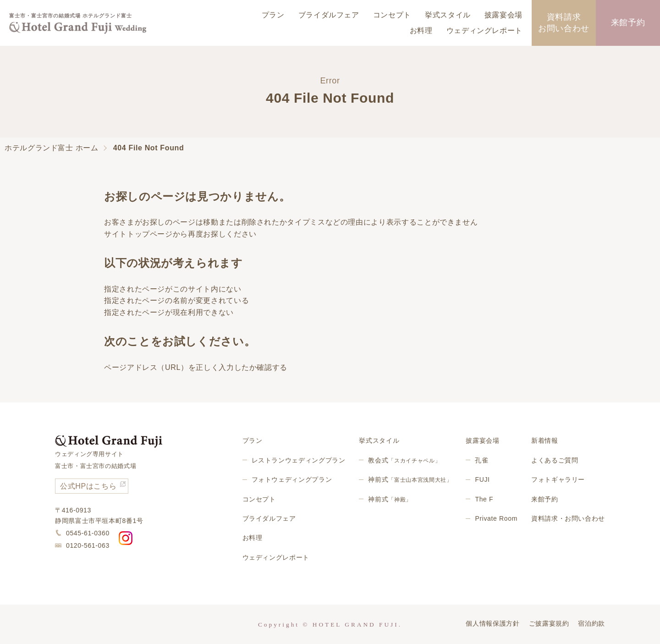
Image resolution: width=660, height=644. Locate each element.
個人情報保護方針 (492, 623)
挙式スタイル (448, 15)
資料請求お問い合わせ (564, 23)
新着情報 (545, 440)
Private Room (496, 518)
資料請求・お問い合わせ (568, 518)
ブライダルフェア (329, 15)
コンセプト (392, 15)
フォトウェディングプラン (292, 479)
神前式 (410, 479)
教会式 (404, 460)
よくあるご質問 (555, 460)
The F (484, 499)
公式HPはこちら (88, 486)
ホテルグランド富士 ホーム (52, 148)
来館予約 (628, 22)
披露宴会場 (503, 15)
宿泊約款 (591, 623)
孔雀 (481, 460)
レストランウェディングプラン (299, 460)
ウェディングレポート (484, 30)
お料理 (421, 30)
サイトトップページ (138, 234)
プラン (273, 15)
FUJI (482, 479)
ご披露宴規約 (549, 623)
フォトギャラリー (558, 479)
